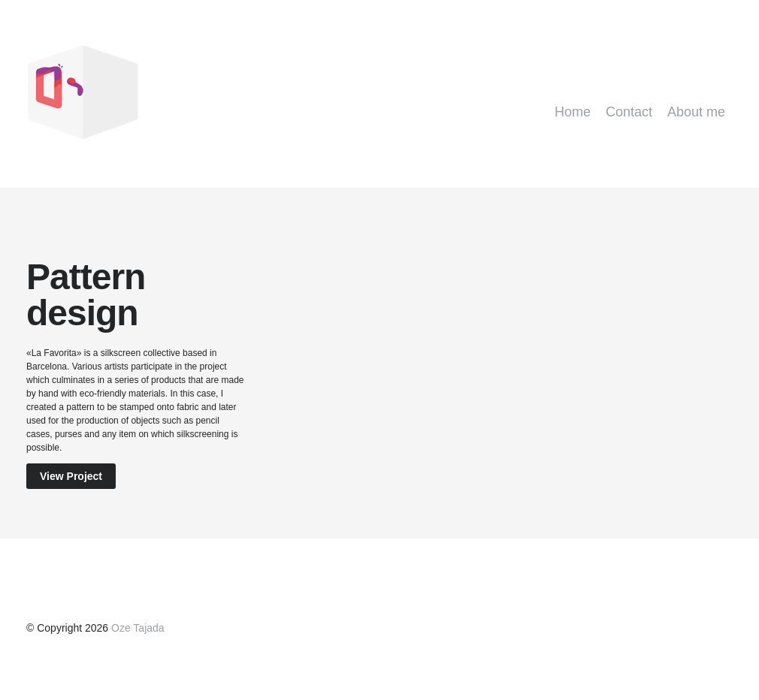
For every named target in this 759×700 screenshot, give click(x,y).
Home (573, 112)
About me (696, 112)
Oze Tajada (138, 628)
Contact (629, 112)
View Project (71, 476)
